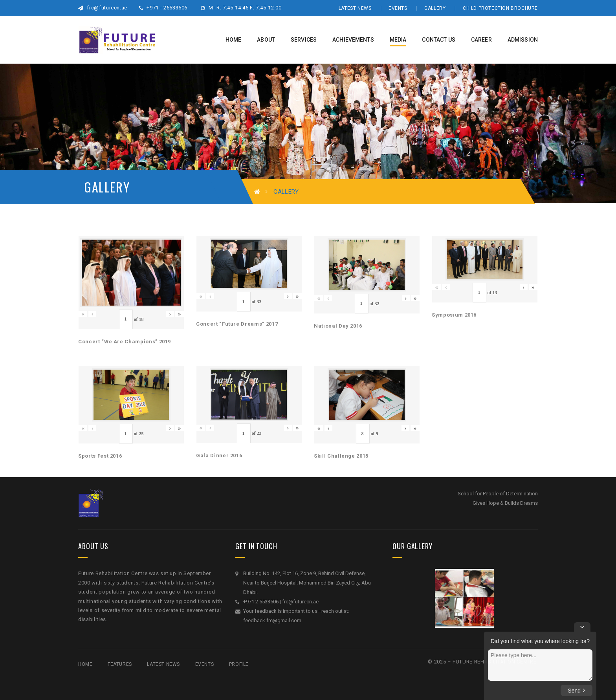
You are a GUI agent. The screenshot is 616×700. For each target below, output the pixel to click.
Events (398, 8)
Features (120, 664)
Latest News (355, 8)
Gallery (435, 8)
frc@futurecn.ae (103, 8)
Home (85, 664)
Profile (239, 664)
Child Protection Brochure (500, 8)
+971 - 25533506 (163, 8)
